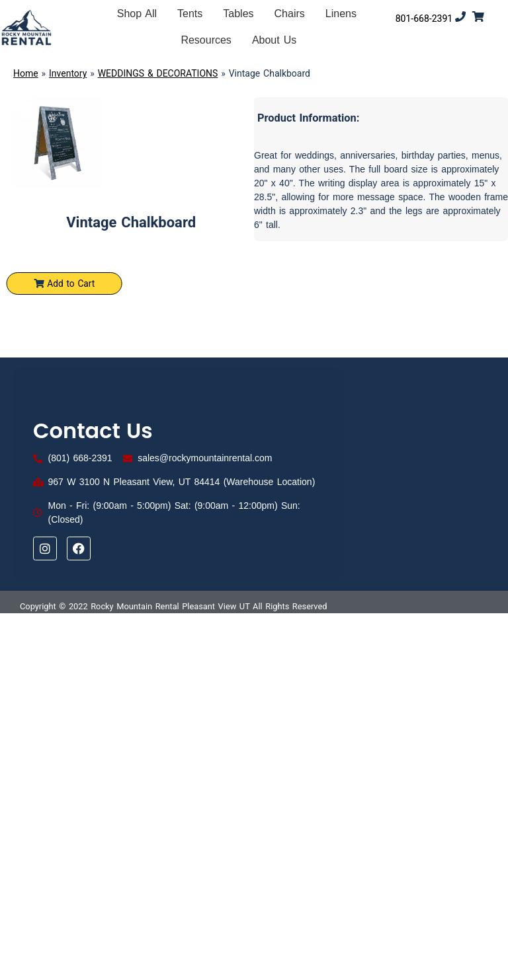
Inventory (68, 73)
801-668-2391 (424, 19)
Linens (341, 14)
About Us (274, 40)
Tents (190, 14)
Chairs (290, 14)
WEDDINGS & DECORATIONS (158, 73)
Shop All (137, 14)
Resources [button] (206, 40)
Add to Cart (68, 287)
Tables (238, 14)
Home (26, 73)
